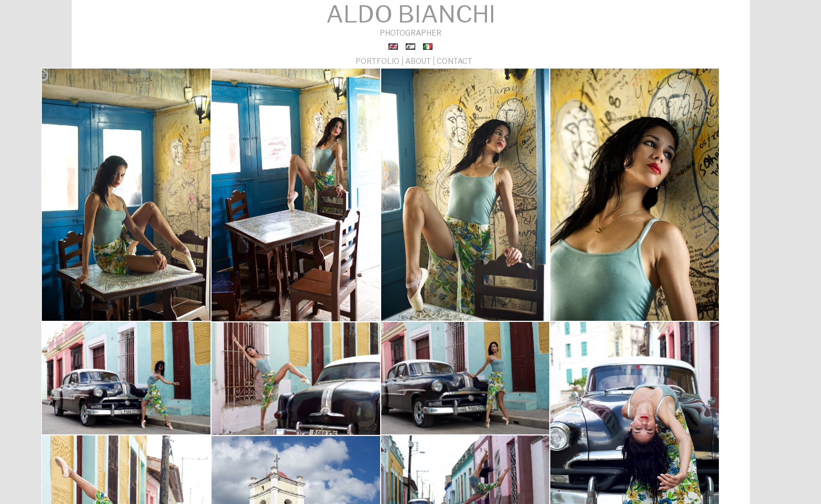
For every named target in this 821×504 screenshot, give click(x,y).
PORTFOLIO (377, 59)
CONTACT (452, 59)
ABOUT (416, 59)
